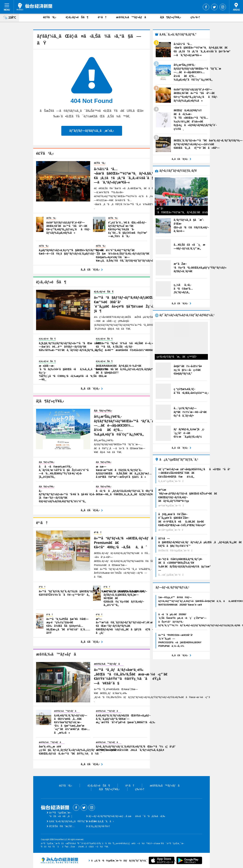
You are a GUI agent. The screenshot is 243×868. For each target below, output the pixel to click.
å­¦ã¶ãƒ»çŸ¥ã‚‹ (170, 17)
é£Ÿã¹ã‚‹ (50, 17)
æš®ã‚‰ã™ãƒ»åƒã (133, 17)
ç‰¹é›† (195, 17)
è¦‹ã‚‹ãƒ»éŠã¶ (77, 17)
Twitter (214, 7)
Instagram (223, 7)
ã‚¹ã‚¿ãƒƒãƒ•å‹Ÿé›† (99, 826)
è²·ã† (102, 17)
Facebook (206, 7)
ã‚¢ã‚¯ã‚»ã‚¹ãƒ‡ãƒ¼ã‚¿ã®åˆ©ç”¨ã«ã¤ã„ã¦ (76, 821)
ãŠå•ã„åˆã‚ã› (101, 821)
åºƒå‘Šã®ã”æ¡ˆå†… (62, 826)
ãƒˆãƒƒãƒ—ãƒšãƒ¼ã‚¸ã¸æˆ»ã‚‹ (92, 131)
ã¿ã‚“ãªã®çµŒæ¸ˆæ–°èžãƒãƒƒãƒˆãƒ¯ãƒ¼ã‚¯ (59, 860)
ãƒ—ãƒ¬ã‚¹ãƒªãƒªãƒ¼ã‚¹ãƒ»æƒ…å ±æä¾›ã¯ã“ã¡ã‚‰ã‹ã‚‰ (127, 816)
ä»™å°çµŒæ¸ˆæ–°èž (34, 7)
